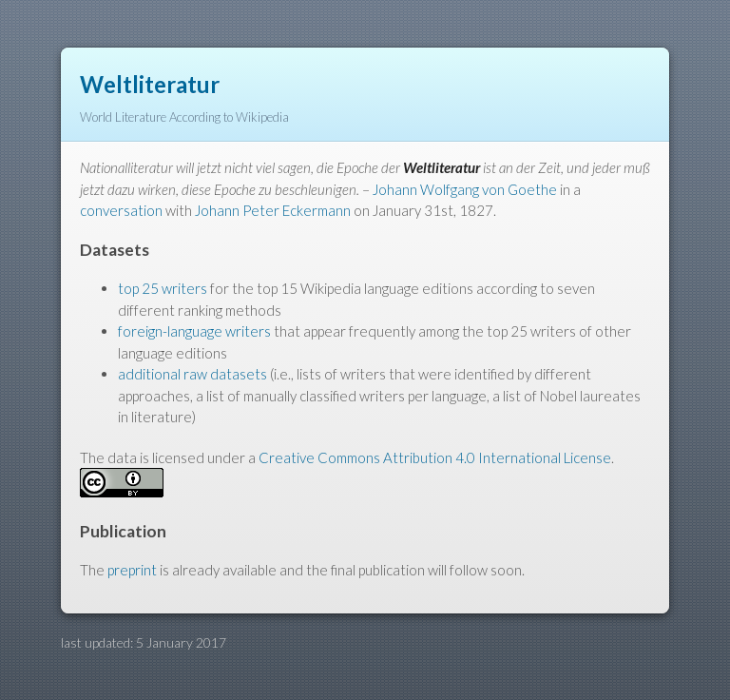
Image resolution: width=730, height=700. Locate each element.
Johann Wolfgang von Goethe (465, 189)
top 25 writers (163, 288)
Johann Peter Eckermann (273, 210)
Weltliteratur (150, 84)
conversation (121, 210)
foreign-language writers (194, 331)
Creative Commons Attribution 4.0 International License (435, 457)
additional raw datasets (192, 374)
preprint (132, 570)
